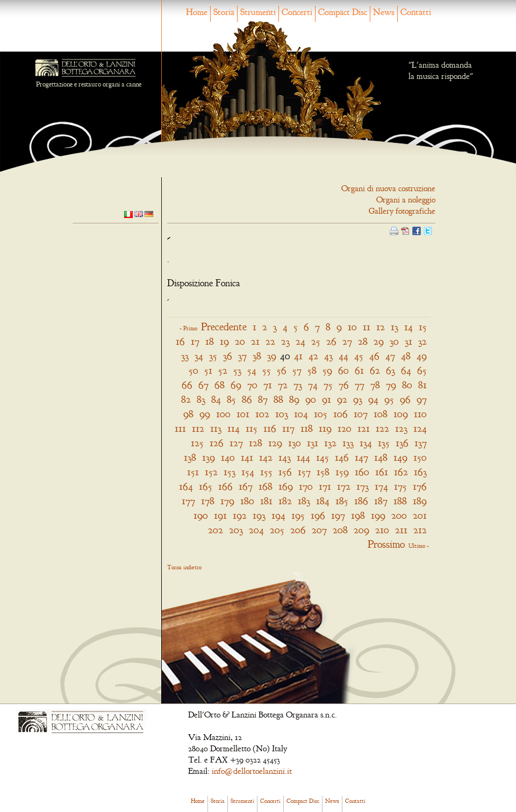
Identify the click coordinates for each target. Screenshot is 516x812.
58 (312, 370)
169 (286, 486)
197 (338, 515)
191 (220, 515)
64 (406, 370)
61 (359, 370)
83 (201, 399)
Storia (224, 12)
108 (381, 414)
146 (342, 457)
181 (266, 501)
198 (358, 515)
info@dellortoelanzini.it (252, 771)
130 (295, 443)
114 (234, 428)
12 (381, 327)
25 (316, 341)
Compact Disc (343, 12)
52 (223, 370)
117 (288, 428)
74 (313, 385)
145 (322, 457)
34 (199, 356)
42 (313, 356)
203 (236, 530)
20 (240, 341)
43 (328, 356)
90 (311, 399)
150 (420, 457)
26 (331, 341)
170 (306, 486)
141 (247, 457)
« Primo (188, 328)
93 (358, 399)
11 (367, 327)
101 (243, 414)
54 (252, 370)
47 (390, 356)
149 (400, 457)
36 (228, 356)
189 (420, 501)
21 (255, 341)
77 (360, 385)
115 (252, 428)
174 (381, 486)
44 (343, 356)
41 (298, 356)
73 (298, 385)
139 (209, 457)
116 (270, 428)
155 (266, 472)
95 (389, 399)
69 (236, 385)
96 (405, 399)
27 (347, 341)
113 (216, 428)
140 (228, 457)
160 (362, 472)
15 (423, 327)
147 (361, 457)
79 (391, 385)
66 (187, 385)
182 (285, 501)
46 (374, 356)
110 (420, 414)
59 (327, 370)
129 (275, 443)
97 (422, 399)
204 (256, 530)
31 (408, 341)
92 (342, 399)
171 (325, 486)
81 (422, 385)
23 (285, 341)
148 (381, 457)
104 (301, 414)
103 (282, 414)
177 (188, 501)
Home (197, 12)
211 (401, 530)
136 (402, 443)
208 (340, 530)
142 (266, 457)
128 (256, 443)
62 (375, 370)
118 (307, 428)
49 (422, 356)
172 (344, 486)
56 (282, 370)
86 (247, 399)
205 (277, 530)
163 (420, 472)
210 (382, 530)
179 (227, 501)
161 (382, 472)
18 (210, 341)
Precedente (224, 327)
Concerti (297, 12)
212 (420, 530)
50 (193, 370)
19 (224, 341)
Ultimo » (419, 546)
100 (223, 414)
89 (294, 399)
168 (266, 486)
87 (263, 399)
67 (203, 385)
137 (421, 443)
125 (197, 443)
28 (363, 341)
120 (345, 428)
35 (213, 356)
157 (304, 472)
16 (180, 341)
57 (297, 370)
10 (352, 327)
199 (378, 515)
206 (298, 530)
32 (422, 341)
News (384, 12)
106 (341, 414)
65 (422, 370)
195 (298, 515)
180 (247, 501)
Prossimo (386, 544)
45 (359, 356)
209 (361, 530)
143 (285, 457)
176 (420, 486)
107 (361, 414)
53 (237, 370)
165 (206, 486)
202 (216, 530)
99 (205, 414)
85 (231, 399)
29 (379, 341)
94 (373, 399)
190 (201, 515)
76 (344, 385)
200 (399, 515)
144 (303, 457)
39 (272, 356)
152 (211, 472)
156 (285, 472)
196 (318, 515)
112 (198, 428)
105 (321, 414)
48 (406, 356)
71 (268, 385)
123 (401, 428)
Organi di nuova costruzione (388, 189)
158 (323, 472)
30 (394, 341)
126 (217, 443)
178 (208, 501)
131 (313, 443)
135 (384, 443)
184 (323, 501)
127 (236, 443)
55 (267, 370)
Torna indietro (184, 567)
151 (193, 472)
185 (342, 501)
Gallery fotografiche (402, 211)
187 (381, 501)
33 (185, 356)
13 (395, 327)
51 (208, 370)
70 (252, 385)
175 (400, 486)
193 (259, 515)
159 (342, 472)
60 (343, 370)
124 (420, 428)
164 (186, 486)
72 (283, 385)
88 (278, 399)
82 (186, 399)
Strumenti (258, 12)
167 (246, 486)
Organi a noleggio (406, 200)
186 (361, 501)
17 (195, 341)
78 (375, 385)
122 (382, 428)
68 (220, 385)
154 (248, 472)
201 (420, 515)
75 (328, 385)
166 (225, 486)
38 (257, 356)
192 (240, 515)
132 (330, 443)
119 (325, 428)
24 (300, 341)
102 (262, 414)
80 (407, 385)
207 (319, 530)
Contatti (416, 12)
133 (348, 443)
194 (278, 515)
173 (363, 486)
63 (390, 370)
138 (190, 457)
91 (327, 399)
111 (180, 428)
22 (270, 341)
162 (401, 472)
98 (188, 414)
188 (400, 501)
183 (304, 501)
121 (364, 428)
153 (230, 472)
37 (242, 356)
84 (216, 399)
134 (366, 443)
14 (408, 327)
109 (401, 414)
